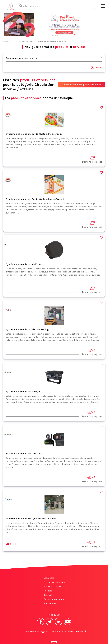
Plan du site (50, 603)
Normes (48, 591)
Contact (48, 595)
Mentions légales (39, 631)
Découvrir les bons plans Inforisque (82, 85)
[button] (6, 25)
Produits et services (24, 41)
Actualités (49, 578)
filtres (97, 67)
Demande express (92, 159)
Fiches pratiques (52, 586)
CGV (52, 631)
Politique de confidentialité (71, 631)
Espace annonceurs (54, 599)
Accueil (6, 41)
